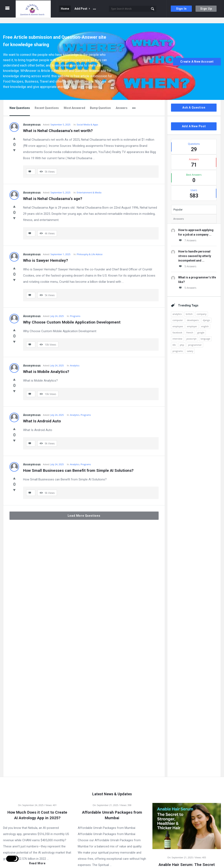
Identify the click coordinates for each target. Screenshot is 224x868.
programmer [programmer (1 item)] (195, 339)
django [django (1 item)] (206, 314)
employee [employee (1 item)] (178, 321)
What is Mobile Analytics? (46, 366)
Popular (178, 204)
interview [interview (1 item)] (177, 333)
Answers (122, 102)
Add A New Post (194, 120)
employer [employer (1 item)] (192, 321)
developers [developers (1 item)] (193, 314)
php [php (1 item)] (182, 339)
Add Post (82, 9)
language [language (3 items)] (206, 333)
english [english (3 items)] (205, 321)
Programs (75, 310)
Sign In (181, 9)
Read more (37, 858)
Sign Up (206, 9)
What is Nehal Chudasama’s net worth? (58, 125)
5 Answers (187, 261)
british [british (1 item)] (189, 308)
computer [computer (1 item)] (178, 314)
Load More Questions (84, 510)
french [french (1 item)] (190, 327)
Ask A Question (194, 102)
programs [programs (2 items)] (178, 345)
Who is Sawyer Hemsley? (45, 255)
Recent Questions (47, 102)
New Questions (20, 102)
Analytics (75, 360)
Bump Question (100, 102)
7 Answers (187, 235)
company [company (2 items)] (202, 308)
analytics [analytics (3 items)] (177, 308)
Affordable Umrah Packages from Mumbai (112, 809)
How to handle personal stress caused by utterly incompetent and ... (195, 250)
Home (65, 9)
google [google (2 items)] (201, 327)
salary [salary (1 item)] (190, 345)
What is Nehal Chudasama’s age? (53, 193)
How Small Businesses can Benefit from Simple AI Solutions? (78, 465)
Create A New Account (197, 56)
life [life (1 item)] (174, 339)
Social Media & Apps (87, 119)
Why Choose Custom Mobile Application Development (72, 316)
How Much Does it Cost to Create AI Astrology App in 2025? (37, 809)
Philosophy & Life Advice (90, 248)
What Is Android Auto (42, 415)
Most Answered (74, 102)
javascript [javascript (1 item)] (192, 333)
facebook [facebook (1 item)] (177, 327)
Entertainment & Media (89, 187)
